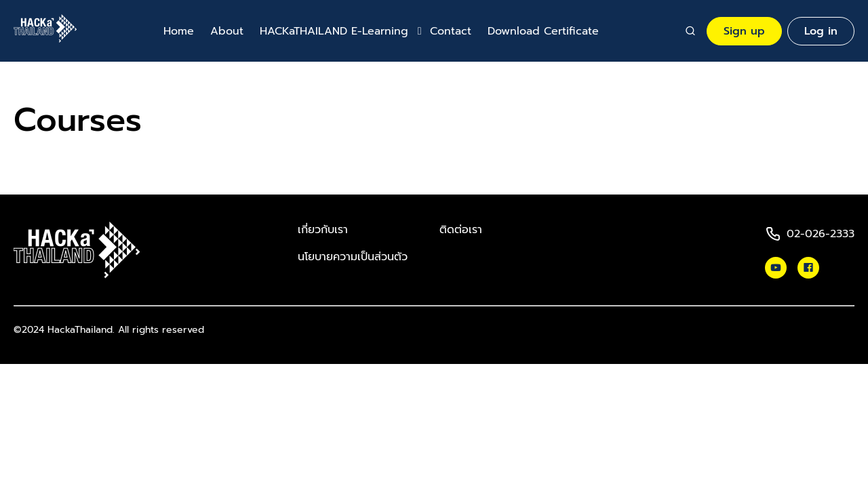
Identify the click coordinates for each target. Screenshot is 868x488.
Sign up (744, 31)
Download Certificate (543, 31)
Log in (821, 31)
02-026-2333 (821, 234)
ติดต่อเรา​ (461, 230)
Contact (451, 31)
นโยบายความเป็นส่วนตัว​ (353, 257)
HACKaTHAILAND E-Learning (334, 31)
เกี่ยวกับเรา (323, 230)
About (227, 31)
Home (179, 31)
